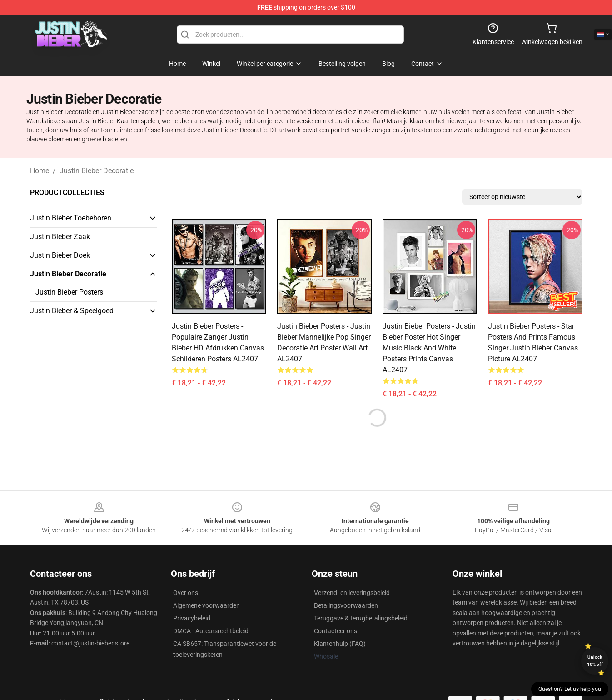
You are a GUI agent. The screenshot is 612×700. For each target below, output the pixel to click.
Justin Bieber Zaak (60, 237)
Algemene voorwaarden (206, 605)
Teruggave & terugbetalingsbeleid (361, 618)
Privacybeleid (192, 618)
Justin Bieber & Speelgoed (72, 311)
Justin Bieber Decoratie (97, 171)
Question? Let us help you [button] (570, 689)
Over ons (186, 593)
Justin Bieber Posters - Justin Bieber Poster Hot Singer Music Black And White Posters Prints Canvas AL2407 (429, 348)
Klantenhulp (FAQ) (340, 644)
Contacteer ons (336, 631)
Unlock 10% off (595, 661)
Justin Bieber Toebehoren (71, 218)
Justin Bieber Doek (60, 255)
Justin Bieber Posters (69, 292)
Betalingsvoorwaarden (346, 605)
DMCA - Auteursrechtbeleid (211, 631)
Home (40, 171)
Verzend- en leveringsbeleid (352, 593)
